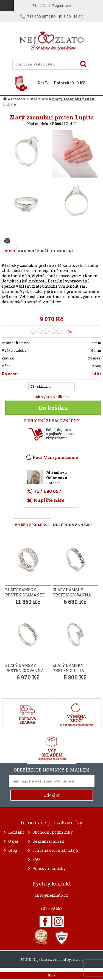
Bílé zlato (39, 99)
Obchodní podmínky (53, 832)
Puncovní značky (49, 868)
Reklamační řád (48, 841)
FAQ (36, 859)
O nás (13, 841)
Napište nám (49, 500)
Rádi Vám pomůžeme (55, 457)
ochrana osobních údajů (55, 850)
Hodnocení (61, 251)
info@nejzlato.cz (51, 895)
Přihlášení (41, 5)
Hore (51, 975)
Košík (43, 83)
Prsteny (18, 99)
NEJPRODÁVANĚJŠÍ (72, 525)
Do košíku (53, 408)
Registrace (62, 5)
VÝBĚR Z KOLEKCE (32, 525)
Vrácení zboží (33, 251)
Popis (9, 251)
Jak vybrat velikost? (52, 397)
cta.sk (78, 959)
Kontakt (16, 832)
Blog (13, 850)
